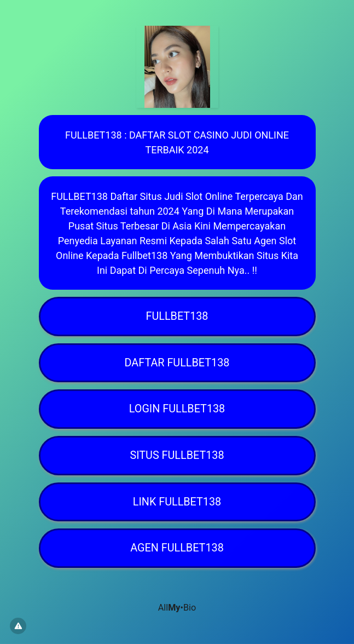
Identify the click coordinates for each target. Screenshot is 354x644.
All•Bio (177, 608)
